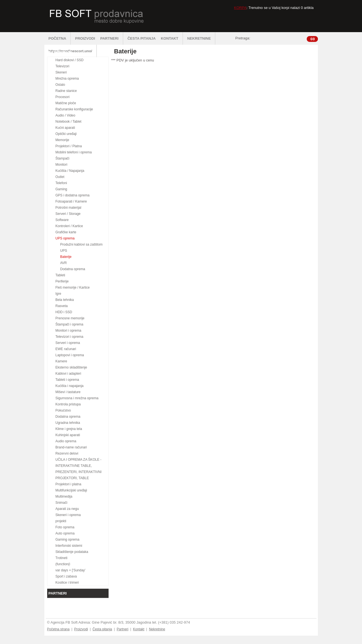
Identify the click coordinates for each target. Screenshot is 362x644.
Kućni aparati (65, 128)
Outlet (60, 177)
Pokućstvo (63, 410)
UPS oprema (65, 238)
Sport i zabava (66, 576)
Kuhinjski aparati (68, 435)
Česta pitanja (102, 629)
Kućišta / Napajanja (70, 171)
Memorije (62, 140)
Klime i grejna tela (69, 429)
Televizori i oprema (69, 337)
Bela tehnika (65, 300)
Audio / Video (65, 115)
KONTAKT (172, 38)
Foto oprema (65, 527)
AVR (64, 263)
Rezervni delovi (67, 453)
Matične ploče (66, 103)
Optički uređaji (66, 134)
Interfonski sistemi (69, 546)
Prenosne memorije (70, 318)
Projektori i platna (69, 484)
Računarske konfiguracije (74, 109)
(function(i (63, 564)
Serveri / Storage (68, 214)
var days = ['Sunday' (71, 570)
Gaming (61, 189)
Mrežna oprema (67, 79)
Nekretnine (157, 629)
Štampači (63, 158)
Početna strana (58, 629)
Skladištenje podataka (72, 552)
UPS (64, 251)
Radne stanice (66, 91)
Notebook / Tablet (69, 122)
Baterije (66, 257)
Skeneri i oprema (68, 515)
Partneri (123, 629)
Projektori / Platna (69, 146)
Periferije (62, 281)
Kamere (61, 361)
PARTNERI (112, 38)
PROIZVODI (85, 38)
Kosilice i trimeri (67, 583)
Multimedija (64, 496)
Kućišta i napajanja (70, 386)
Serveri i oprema (68, 343)
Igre (58, 294)
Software (62, 220)
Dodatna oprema (73, 269)
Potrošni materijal (69, 208)
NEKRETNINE (202, 38)
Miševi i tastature (68, 392)
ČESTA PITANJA (142, 38)
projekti (61, 521)
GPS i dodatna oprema (73, 195)
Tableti (60, 275)
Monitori (62, 165)
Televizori (63, 66)
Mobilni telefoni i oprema (74, 152)
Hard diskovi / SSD (70, 60)
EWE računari (66, 349)
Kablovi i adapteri (68, 374)
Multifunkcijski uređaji (71, 490)
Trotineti (62, 558)
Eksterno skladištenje (71, 367)
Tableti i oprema (67, 380)
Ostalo (60, 85)
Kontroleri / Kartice (69, 226)
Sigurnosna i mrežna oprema (77, 398)
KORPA (240, 8)
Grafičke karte (66, 232)
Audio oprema (66, 441)
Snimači (62, 503)
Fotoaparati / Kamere (71, 201)
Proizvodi (81, 629)
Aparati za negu (67, 509)
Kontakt (139, 629)
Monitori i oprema (69, 331)
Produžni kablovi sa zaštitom (81, 244)
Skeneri (61, 72)
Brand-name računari (71, 447)
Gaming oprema (68, 540)
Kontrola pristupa (68, 404)
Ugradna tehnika (68, 423)
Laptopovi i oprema (70, 355)
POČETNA (60, 38)
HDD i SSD (64, 312)
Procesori (63, 97)
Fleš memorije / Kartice (73, 287)
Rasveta (62, 306)
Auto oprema (65, 533)
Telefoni (61, 183)
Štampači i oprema (69, 324)
